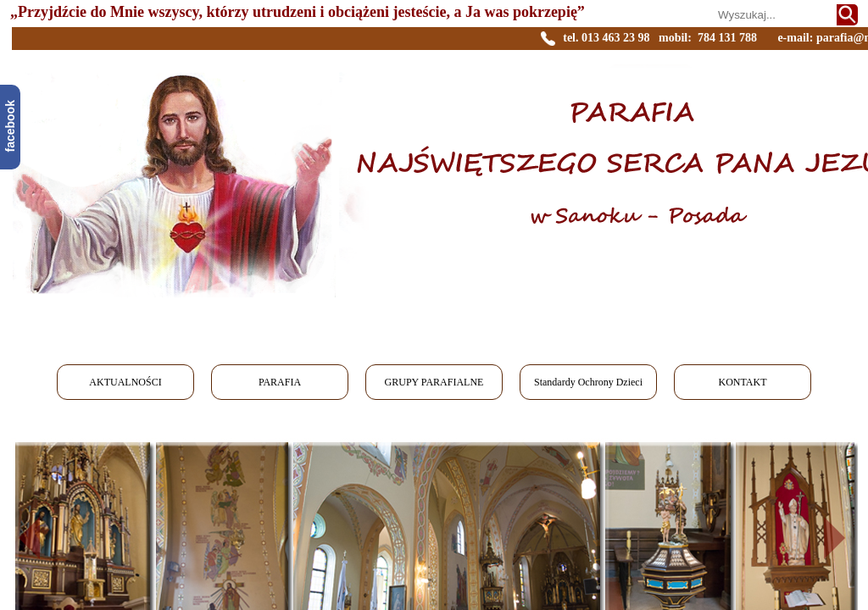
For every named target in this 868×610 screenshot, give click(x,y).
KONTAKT (742, 382)
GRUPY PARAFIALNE (434, 382)
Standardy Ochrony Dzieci (588, 382)
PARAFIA (280, 382)
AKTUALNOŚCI (125, 382)
